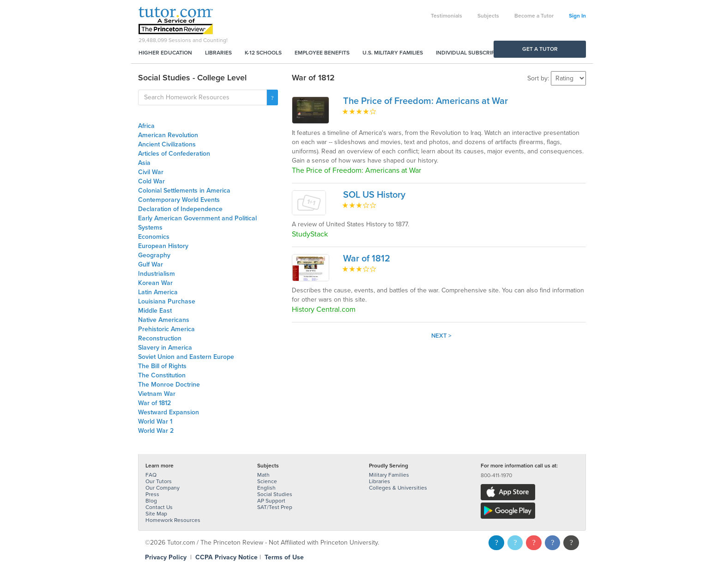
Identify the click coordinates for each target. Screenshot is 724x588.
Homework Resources (173, 520)
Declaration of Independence (180, 209)
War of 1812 (154, 403)
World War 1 (155, 421)
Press (152, 494)
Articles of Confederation (174, 154)
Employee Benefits (322, 53)
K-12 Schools (263, 53)
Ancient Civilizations (167, 144)
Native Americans (164, 320)
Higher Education (165, 53)
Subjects (488, 16)
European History (163, 246)
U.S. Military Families (393, 53)
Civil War (151, 172)
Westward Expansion (169, 412)
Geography (154, 255)
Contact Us (159, 507)
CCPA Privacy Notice (226, 557)
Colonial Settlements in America (184, 191)
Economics (154, 237)
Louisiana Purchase (167, 301)
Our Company (163, 488)
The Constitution (162, 375)
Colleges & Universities (398, 488)
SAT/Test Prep (275, 507)
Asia (144, 163)
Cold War (151, 181)
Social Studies (275, 494)
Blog (151, 501)
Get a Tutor (540, 49)
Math (263, 475)
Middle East (155, 311)
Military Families (389, 475)
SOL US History (374, 195)
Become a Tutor (534, 16)
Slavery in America (165, 348)
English (266, 488)
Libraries (218, 53)
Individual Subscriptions (473, 53)
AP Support (271, 501)
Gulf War (151, 264)
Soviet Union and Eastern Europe (186, 357)
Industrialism (157, 274)
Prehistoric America (166, 329)
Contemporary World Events (179, 200)
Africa (146, 126)
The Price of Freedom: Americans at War (425, 101)
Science (267, 481)
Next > (441, 336)
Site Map (156, 514)
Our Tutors (159, 481)
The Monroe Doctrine (169, 385)
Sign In (577, 16)
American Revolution (168, 135)
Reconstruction (160, 338)
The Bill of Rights (162, 366)
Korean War (155, 283)
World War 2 (156, 431)
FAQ (151, 475)
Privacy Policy (166, 557)
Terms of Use (284, 557)
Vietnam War (157, 394)
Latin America (158, 292)
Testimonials (446, 16)
